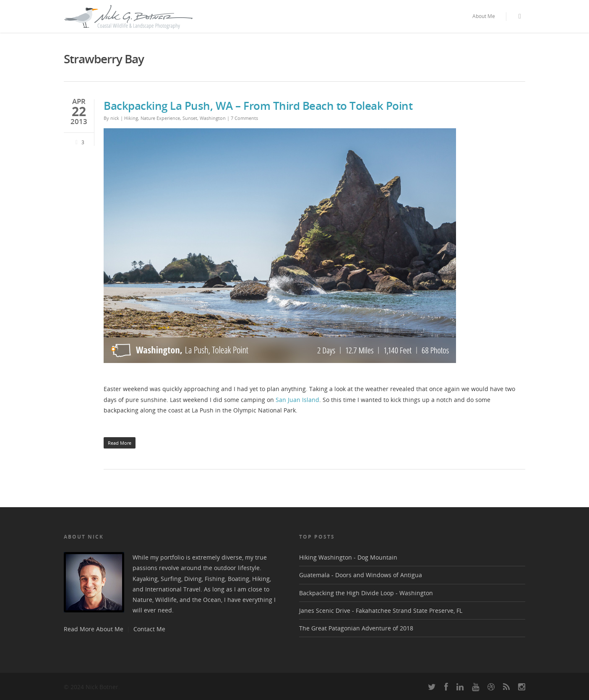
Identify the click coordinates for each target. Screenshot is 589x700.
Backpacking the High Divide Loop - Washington (366, 593)
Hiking (131, 118)
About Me (484, 16)
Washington (213, 118)
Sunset (190, 118)
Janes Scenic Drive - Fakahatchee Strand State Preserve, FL (381, 611)
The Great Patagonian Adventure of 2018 (356, 628)
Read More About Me (94, 629)
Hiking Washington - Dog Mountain (348, 557)
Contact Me (149, 629)
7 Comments (244, 118)
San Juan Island (297, 400)
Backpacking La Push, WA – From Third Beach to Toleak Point (258, 106)
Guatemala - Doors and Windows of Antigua (361, 575)
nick (115, 118)
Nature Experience (160, 118)
